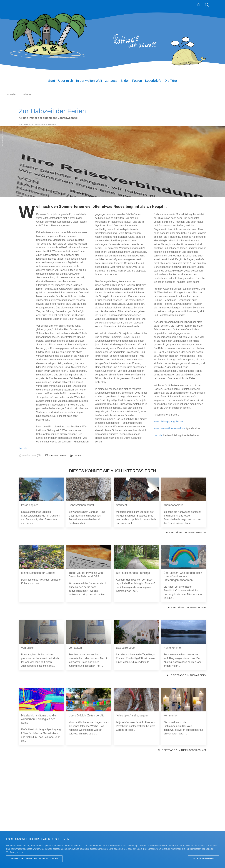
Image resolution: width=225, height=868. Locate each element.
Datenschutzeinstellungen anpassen (34, 859)
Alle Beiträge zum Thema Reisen (187, 675)
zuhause (111, 81)
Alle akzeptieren (203, 859)
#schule (23, 448)
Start (52, 81)
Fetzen (137, 81)
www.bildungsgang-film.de (168, 422)
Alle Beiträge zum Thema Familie (186, 607)
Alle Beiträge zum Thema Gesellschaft (182, 750)
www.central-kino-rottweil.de (169, 428)
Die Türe (171, 81)
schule (159, 435)
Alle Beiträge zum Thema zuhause (185, 532)
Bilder (125, 81)
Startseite (11, 94)
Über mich (66, 81)
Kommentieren (56, 455)
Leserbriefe (153, 81)
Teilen (76, 455)
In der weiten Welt (89, 81)
